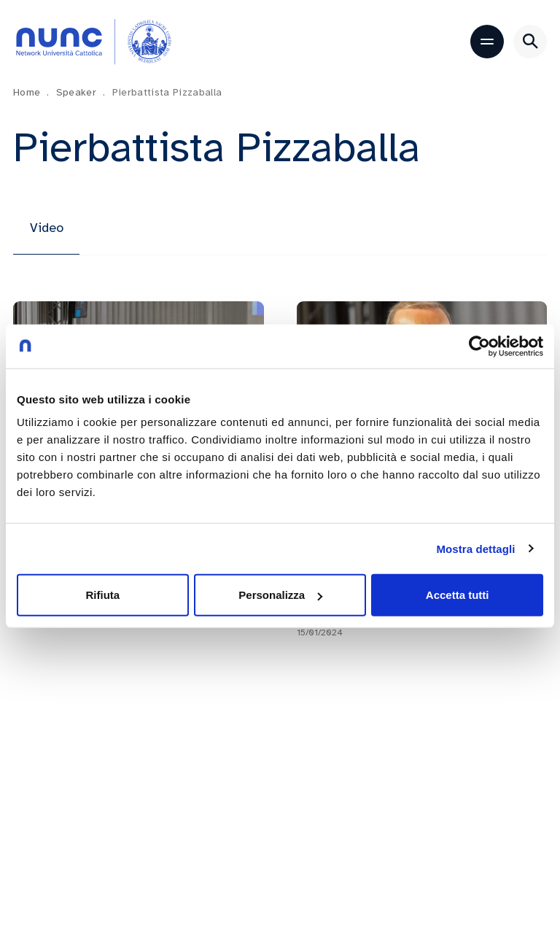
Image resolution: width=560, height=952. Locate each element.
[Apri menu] (487, 42)
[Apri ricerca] (530, 42)
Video (47, 228)
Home (31, 92)
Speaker (81, 92)
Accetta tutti (458, 595)
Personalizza (280, 595)
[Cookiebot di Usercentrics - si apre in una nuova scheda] (479, 346)
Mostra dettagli (475, 548)
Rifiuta (102, 595)
